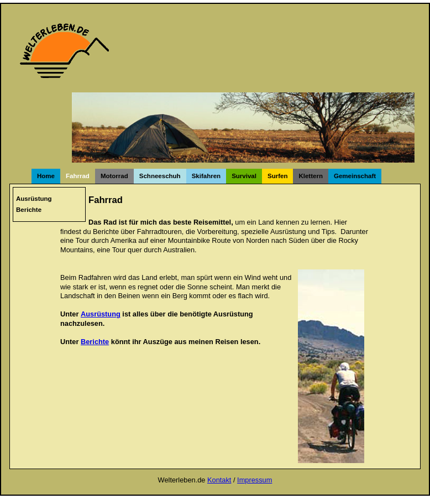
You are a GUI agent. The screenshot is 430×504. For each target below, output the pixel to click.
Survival (244, 176)
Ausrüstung (34, 199)
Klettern (311, 176)
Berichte (29, 210)
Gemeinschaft (355, 176)
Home (46, 176)
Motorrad (114, 176)
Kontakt (219, 480)
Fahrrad (78, 176)
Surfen (277, 176)
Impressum (255, 480)
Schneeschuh (160, 176)
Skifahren (206, 176)
